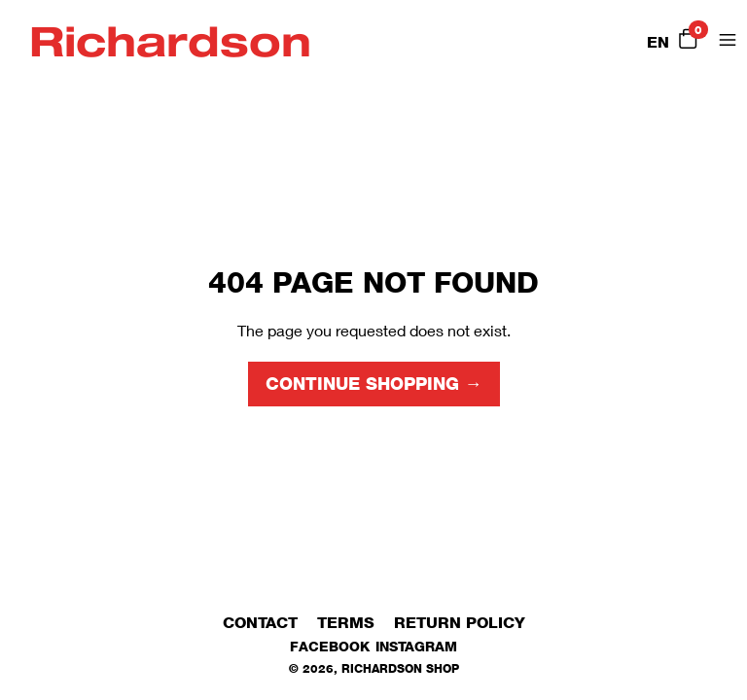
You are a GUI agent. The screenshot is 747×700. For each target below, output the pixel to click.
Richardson (170, 40)
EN (658, 42)
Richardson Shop (400, 668)
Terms (346, 623)
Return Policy (460, 623)
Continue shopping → (374, 384)
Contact (260, 623)
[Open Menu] (728, 40)
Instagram (416, 646)
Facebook (330, 646)
